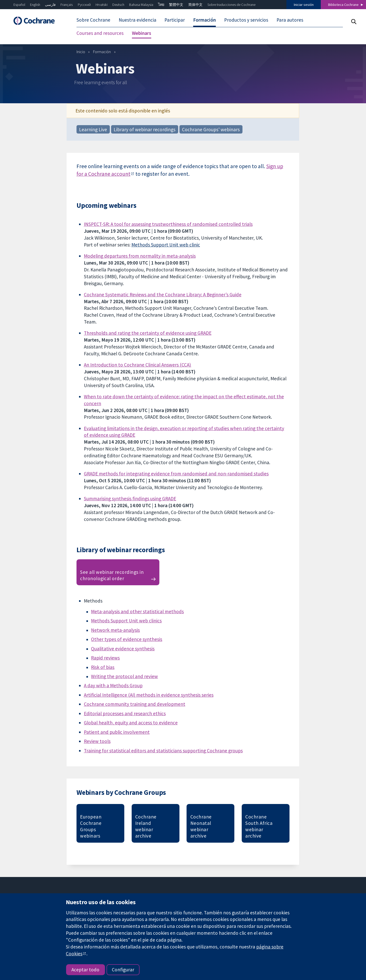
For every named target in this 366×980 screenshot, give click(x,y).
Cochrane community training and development (135, 704)
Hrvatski (102, 5)
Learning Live (93, 129)
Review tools (97, 741)
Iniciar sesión (304, 5)
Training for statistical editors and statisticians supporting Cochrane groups (163, 751)
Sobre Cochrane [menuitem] (93, 20)
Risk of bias (103, 667)
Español (19, 5)
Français (67, 5)
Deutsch (118, 5)
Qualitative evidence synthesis (123, 649)
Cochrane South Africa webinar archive (259, 826)
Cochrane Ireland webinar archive (146, 826)
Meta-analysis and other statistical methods (137, 611)
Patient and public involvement (117, 732)
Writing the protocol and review (124, 676)
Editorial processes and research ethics (125, 713)
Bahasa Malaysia (141, 5)
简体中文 (195, 5)
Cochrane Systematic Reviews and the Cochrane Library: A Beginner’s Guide (163, 295)
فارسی (50, 5)
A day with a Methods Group (113, 685)
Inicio (81, 52)
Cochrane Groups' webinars (211, 129)
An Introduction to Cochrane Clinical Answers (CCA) (138, 365)
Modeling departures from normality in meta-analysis (140, 256)
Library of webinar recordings (144, 129)
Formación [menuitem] (204, 20)
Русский (84, 5)
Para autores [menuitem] (290, 20)
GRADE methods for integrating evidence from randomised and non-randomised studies (176, 474)
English (35, 5)
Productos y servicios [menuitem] (246, 20)
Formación (102, 52)
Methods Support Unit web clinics (126, 621)
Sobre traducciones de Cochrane (231, 5)
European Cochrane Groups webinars (91, 826)
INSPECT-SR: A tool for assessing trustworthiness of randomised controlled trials (168, 224)
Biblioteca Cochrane (343, 5)
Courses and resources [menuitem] (100, 33)
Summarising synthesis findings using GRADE (130, 499)
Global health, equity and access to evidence (131, 723)
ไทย (161, 5)
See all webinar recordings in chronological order (112, 575)
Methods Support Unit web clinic (166, 245)
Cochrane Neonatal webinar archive (201, 826)
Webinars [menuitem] (142, 33)
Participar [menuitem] (175, 20)
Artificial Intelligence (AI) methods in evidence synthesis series (149, 695)
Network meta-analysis (115, 630)
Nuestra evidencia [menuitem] (138, 20)
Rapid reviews (105, 658)
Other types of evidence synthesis (127, 639)
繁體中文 (176, 5)
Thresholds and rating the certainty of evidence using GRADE (148, 333)
